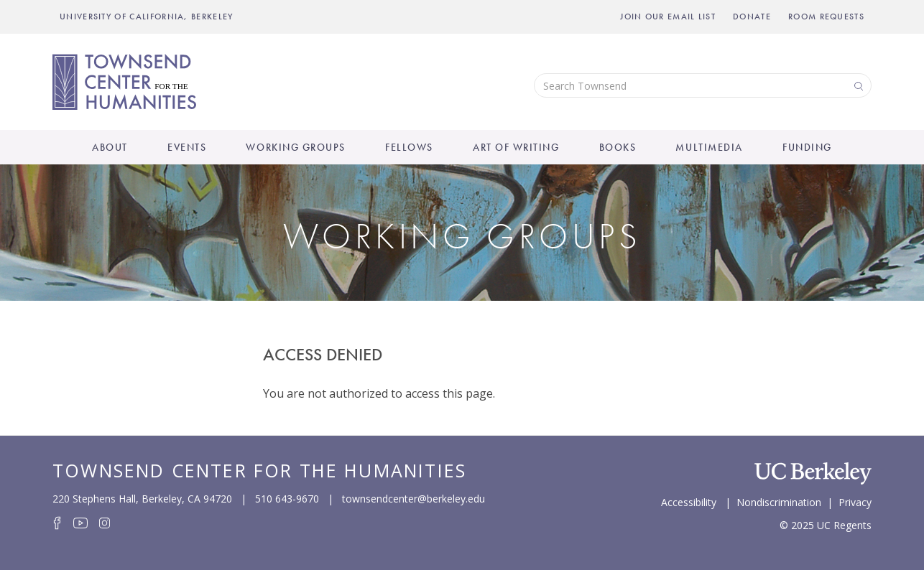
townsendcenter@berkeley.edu (414, 499)
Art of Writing (516, 147)
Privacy (855, 501)
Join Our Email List (668, 17)
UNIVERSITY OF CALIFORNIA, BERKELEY (147, 17)
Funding (807, 147)
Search (857, 85)
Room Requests (826, 17)
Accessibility (689, 501)
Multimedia (709, 147)
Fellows (409, 147)
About (110, 147)
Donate (752, 17)
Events (187, 147)
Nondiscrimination (779, 501)
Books (618, 147)
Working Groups (295, 147)
